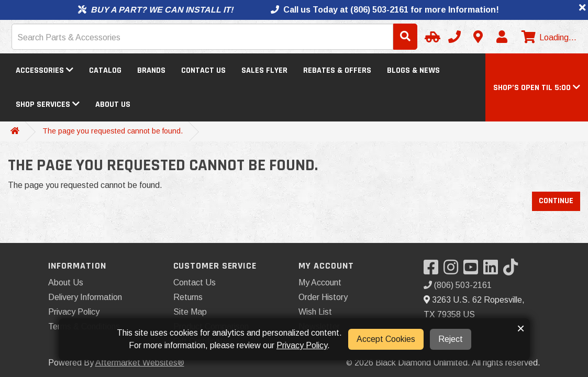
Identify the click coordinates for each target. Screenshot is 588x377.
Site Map (190, 312)
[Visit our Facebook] (434, 270)
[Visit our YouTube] (473, 270)
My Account (320, 282)
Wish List (315, 312)
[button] (537, 88)
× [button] (521, 328)
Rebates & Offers (337, 70)
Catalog (105, 70)
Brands (151, 70)
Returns (188, 297)
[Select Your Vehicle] (431, 37)
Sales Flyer (264, 70)
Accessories (45, 70)
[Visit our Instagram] (453, 270)
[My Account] (502, 37)
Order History (323, 297)
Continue (556, 201)
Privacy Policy (74, 312)
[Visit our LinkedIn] (493, 270)
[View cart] (548, 38)
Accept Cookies (386, 339)
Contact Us (203, 70)
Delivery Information (85, 297)
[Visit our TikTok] (513, 270)
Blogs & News (413, 70)
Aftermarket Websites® (140, 363)
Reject (451, 339)
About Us (113, 104)
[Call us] (454, 37)
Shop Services (48, 104)
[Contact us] (478, 37)
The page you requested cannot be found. (113, 131)
